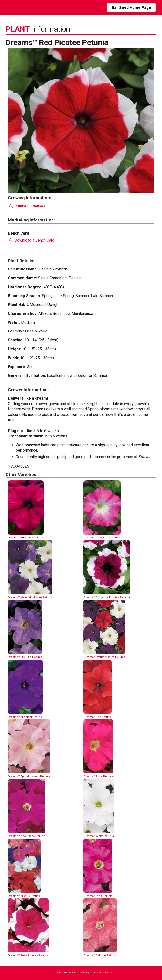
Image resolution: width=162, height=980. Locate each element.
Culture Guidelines (26, 206)
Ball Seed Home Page (131, 8)
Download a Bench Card (31, 240)
